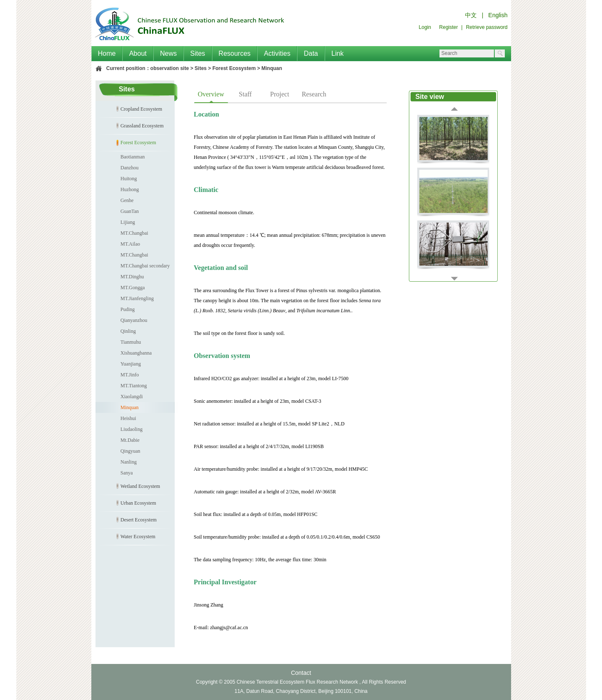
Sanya (127, 473)
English (498, 15)
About (138, 53)
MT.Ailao (130, 244)
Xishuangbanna (136, 353)
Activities (277, 53)
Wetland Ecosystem (141, 486)
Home (107, 53)
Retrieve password (487, 27)
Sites (198, 53)
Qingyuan (130, 451)
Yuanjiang (131, 364)
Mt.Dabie (130, 440)
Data (311, 53)
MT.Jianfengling (137, 298)
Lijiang (128, 222)
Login (425, 27)
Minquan (272, 68)
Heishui (128, 418)
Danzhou (130, 168)
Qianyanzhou (134, 320)
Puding (128, 309)
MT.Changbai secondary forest (133, 267)
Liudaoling (132, 429)
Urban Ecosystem (138, 503)
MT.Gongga (133, 288)
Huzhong (130, 189)
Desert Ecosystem (139, 520)
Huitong (129, 179)
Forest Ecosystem (234, 68)
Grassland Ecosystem (142, 126)
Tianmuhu (131, 342)
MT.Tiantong (134, 386)
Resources (235, 53)
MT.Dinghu (132, 277)
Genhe (127, 200)
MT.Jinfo (130, 375)
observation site (170, 68)
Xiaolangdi (132, 397)
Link (337, 53)
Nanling (129, 462)
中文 (471, 15)
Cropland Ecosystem (142, 109)
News (168, 53)
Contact (301, 673)
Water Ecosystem (138, 537)
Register (448, 27)
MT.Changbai (134, 233)
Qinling (128, 331)
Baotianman (133, 157)
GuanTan (130, 211)
